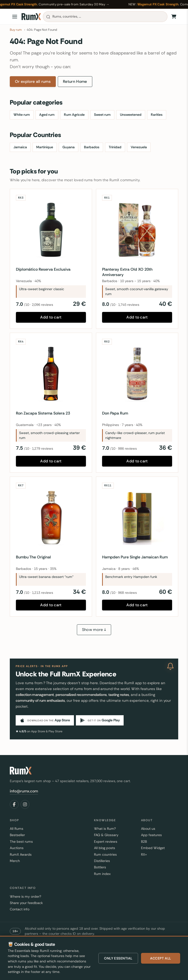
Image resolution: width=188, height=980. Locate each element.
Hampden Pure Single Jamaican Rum (135, 557)
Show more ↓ (94, 630)
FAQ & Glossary (106, 835)
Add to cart (51, 317)
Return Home (75, 81)
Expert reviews (106, 842)
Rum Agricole (74, 115)
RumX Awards (21, 854)
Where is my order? (25, 896)
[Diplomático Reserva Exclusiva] (51, 230)
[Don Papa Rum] (137, 374)
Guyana (69, 147)
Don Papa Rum (115, 413)
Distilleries (102, 861)
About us (148, 829)
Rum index (102, 874)
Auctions (17, 848)
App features (151, 835)
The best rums (21, 842)
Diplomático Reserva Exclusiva (43, 269)
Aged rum (47, 115)
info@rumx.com (24, 791)
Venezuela (139, 147)
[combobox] (105, 17)
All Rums (17, 829)
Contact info (20, 909)
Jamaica (20, 147)
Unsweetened (131, 115)
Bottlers (100, 867)
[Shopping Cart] (174, 17)
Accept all (161, 958)
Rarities (157, 115)
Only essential (118, 958)
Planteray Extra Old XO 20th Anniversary (127, 272)
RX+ (144, 854)
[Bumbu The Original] (51, 518)
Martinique (45, 147)
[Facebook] (14, 804)
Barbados (92, 147)
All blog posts (105, 848)
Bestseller (17, 835)
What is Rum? (105, 829)
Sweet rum (102, 115)
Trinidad (115, 147)
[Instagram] (25, 804)
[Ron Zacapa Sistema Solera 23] (51, 374)
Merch (15, 861)
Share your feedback (26, 903)
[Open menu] (15, 17)
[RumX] (31, 17)
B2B (144, 842)
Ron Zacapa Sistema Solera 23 (43, 413)
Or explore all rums (33, 81)
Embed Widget (153, 848)
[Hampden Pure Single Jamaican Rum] (137, 518)
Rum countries (105, 854)
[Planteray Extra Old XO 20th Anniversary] (137, 230)
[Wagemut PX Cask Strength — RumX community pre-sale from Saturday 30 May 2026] (94, 4)
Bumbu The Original (33, 557)
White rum (22, 115)
